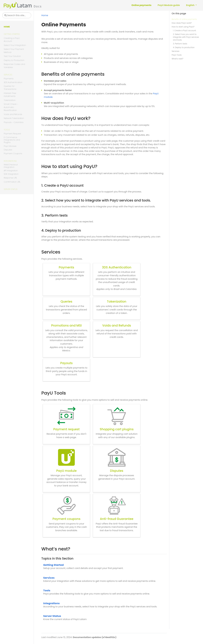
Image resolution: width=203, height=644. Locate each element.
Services (8, 75)
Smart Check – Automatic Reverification (11, 107)
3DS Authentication (13, 82)
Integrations (10, 161)
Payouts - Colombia (14, 122)
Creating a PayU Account (12, 40)
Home (7, 27)
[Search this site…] (17, 15)
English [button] (191, 5)
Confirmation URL (12, 182)
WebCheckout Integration (11, 166)
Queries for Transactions (10, 88)
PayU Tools (177, 55)
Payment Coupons (13, 153)
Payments (9, 79)
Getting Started (12, 34)
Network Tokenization (14, 118)
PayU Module (10, 146)
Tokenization (10, 100)
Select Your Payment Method (14, 51)
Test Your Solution (12, 56)
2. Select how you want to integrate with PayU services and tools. (186, 37)
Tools (7, 130)
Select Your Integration (15, 45)
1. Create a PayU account (184, 30)
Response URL (10, 178)
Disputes (8, 150)
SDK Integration (11, 174)
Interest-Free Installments (10, 95)
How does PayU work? (182, 23)
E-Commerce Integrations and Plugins (12, 140)
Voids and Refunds (13, 114)
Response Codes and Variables (14, 66)
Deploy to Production (14, 60)
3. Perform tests (180, 44)
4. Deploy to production (184, 47)
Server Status (11, 189)
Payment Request (12, 134)
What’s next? (177, 59)
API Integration (11, 171)
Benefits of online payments (184, 19)
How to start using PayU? (183, 27)
